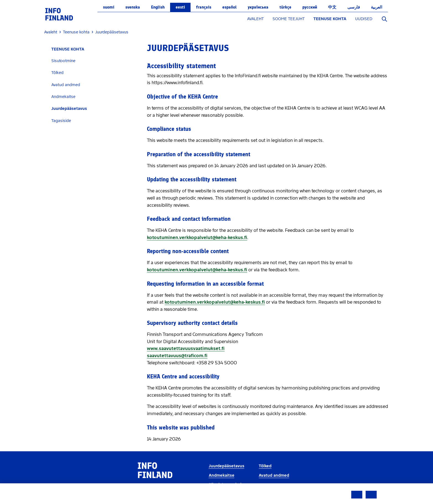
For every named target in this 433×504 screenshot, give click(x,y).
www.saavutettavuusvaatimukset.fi (186, 348)
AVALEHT (255, 19)
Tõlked (57, 73)
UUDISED (364, 19)
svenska (133, 7)
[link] (59, 14)
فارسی (354, 7)
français (204, 7)
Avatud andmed (66, 85)
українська (258, 7)
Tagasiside (61, 121)
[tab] (93, 61)
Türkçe (285, 7)
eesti (180, 7)
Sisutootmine (63, 61)
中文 (332, 7)
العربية (377, 7)
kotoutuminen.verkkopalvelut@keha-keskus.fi (197, 238)
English (158, 7)
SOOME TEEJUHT (289, 19)
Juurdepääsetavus (69, 109)
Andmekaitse (63, 97)
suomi (109, 7)
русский (310, 7)
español (229, 7)
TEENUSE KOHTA (330, 19)
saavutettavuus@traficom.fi (177, 356)
